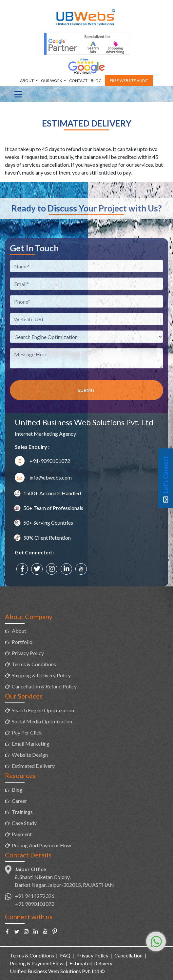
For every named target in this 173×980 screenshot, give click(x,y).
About (27, 81)
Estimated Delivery (33, 766)
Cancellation (128, 955)
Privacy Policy (28, 653)
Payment (22, 834)
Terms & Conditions (34, 664)
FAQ (65, 955)
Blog (96, 81)
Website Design (30, 755)
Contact (78, 81)
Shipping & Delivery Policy (41, 675)
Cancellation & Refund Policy (44, 686)
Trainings (22, 812)
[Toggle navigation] (18, 94)
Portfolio (22, 642)
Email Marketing (31, 743)
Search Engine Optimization (43, 710)
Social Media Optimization (42, 721)
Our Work (52, 81)
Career (19, 801)
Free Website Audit (129, 81)
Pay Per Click (27, 732)
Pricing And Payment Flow (41, 845)
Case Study (24, 823)
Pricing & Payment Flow (37, 963)
